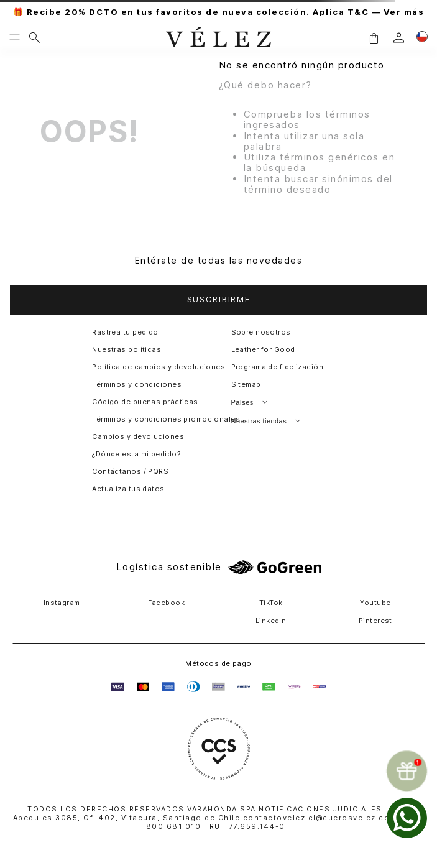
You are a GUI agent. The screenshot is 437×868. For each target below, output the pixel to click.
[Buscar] (34, 38)
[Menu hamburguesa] (15, 38)
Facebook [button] (167, 603)
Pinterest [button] (375, 621)
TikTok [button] (271, 603)
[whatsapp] (407, 818)
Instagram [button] (62, 603)
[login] (399, 38)
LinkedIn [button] (271, 621)
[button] (374, 38)
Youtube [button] (375, 603)
